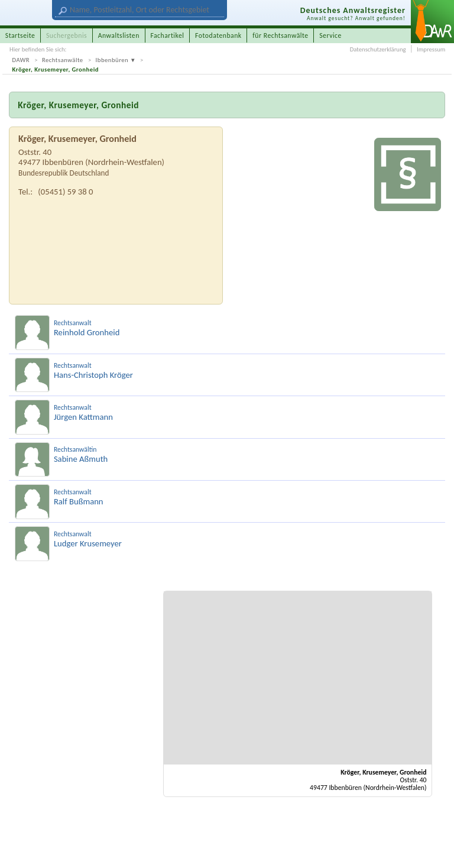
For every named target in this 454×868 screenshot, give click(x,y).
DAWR (21, 60)
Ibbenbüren (112, 60)
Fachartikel (167, 35)
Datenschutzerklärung (378, 49)
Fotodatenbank (218, 35)
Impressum (431, 49)
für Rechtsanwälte (280, 35)
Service (330, 35)
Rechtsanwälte (63, 60)
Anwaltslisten (119, 35)
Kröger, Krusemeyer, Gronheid (56, 69)
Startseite (20, 35)
